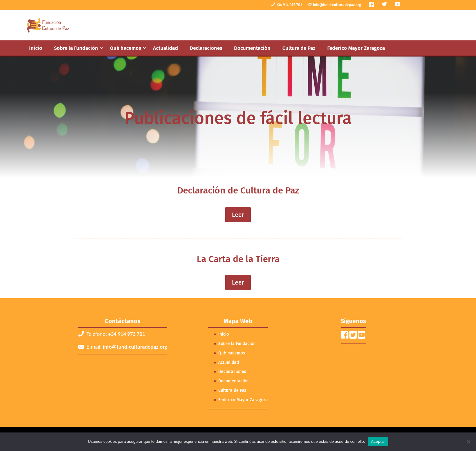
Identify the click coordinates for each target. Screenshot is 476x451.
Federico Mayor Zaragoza (356, 48)
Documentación (252, 48)
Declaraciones (206, 48)
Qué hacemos (126, 48)
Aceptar (378, 441)
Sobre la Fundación (76, 48)
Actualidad (165, 48)
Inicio (36, 48)
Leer (238, 215)
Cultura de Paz (299, 48)
